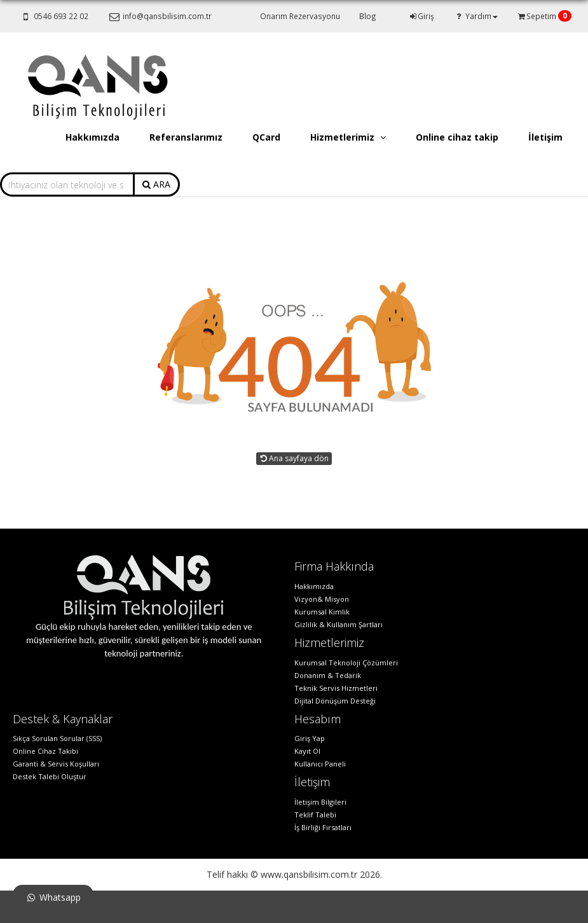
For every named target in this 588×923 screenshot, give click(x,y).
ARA (156, 184)
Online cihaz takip (457, 137)
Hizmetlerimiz (348, 137)
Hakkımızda (92, 137)
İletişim (545, 137)
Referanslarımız (186, 137)
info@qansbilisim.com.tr (159, 16)
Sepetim (541, 16)
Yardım (475, 16)
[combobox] (67, 184)
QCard (266, 137)
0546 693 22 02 (54, 16)
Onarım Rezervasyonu (300, 16)
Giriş (421, 16)
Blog (368, 16)
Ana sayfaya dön (294, 458)
